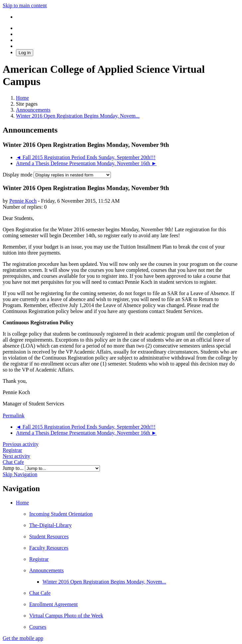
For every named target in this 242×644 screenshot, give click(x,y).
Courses (38, 627)
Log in (25, 53)
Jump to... (14, 468)
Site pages (27, 104)
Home (22, 503)
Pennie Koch (23, 201)
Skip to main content (25, 5)
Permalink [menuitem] (14, 416)
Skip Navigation (20, 474)
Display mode (18, 175)
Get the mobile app (23, 638)
